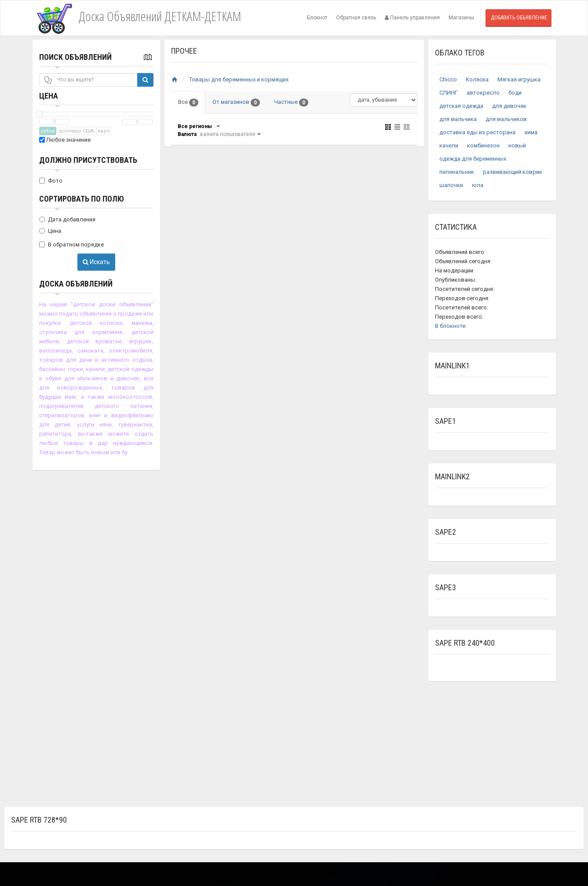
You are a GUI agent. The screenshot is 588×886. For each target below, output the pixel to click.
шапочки (451, 185)
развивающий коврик (513, 172)
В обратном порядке (71, 244)
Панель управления (412, 18)
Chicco (448, 79)
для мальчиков (506, 119)
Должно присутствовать (88, 160)
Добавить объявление (519, 18)
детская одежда (461, 106)
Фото (51, 181)
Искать (96, 262)
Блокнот (317, 18)
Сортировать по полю (82, 199)
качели (449, 145)
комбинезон (483, 145)
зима (531, 132)
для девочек (509, 106)
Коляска (477, 79)
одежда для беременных (473, 159)
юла (478, 185)
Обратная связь (356, 18)
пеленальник (457, 172)
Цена (49, 96)
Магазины (461, 18)
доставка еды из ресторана (477, 132)
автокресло (483, 93)
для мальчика (458, 119)
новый (517, 145)
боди (515, 93)
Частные (291, 103)
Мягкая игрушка (519, 79)
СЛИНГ (449, 93)
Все (188, 103)
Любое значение (65, 140)
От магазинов (236, 103)
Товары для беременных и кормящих (239, 79)
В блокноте (450, 326)
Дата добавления (67, 219)
